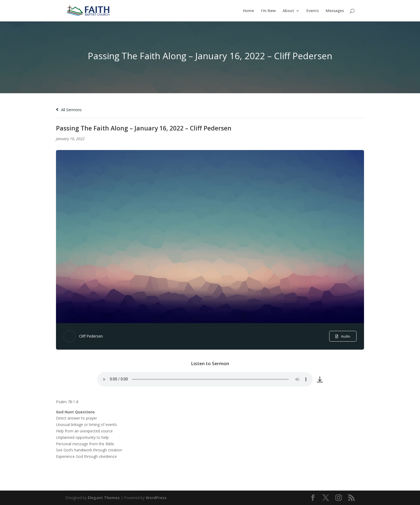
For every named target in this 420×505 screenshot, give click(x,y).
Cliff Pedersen (91, 336)
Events (313, 11)
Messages (335, 11)
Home (248, 11)
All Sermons (69, 110)
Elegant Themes (104, 498)
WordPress (156, 498)
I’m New (268, 11)
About (288, 11)
